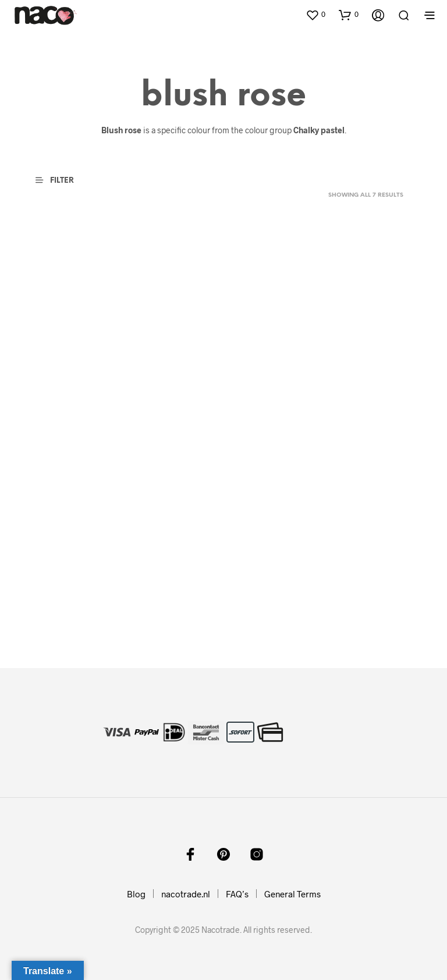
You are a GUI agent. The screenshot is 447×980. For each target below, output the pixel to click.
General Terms (292, 894)
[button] (315, 15)
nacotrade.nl (186, 894)
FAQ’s (237, 894)
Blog (136, 894)
